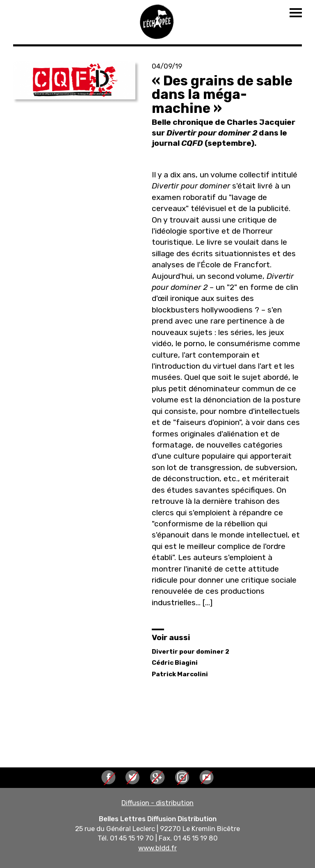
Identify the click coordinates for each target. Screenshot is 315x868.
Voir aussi (171, 637)
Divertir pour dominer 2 (191, 652)
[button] (74, 80)
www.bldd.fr (157, 848)
